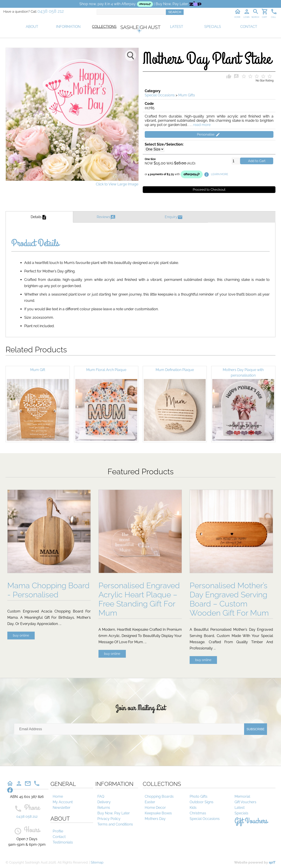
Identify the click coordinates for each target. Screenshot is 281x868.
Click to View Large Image (117, 184)
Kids (193, 808)
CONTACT (249, 27)
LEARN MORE (216, 174)
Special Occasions (160, 95)
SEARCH (255, 17)
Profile (58, 831)
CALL (273, 17)
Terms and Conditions (115, 824)
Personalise (209, 135)
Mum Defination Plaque (175, 370)
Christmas (198, 813)
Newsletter (62, 808)
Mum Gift (38, 370)
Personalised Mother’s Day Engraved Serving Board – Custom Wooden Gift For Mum (229, 599)
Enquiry (174, 217)
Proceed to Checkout (209, 190)
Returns (104, 808)
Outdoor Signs (202, 802)
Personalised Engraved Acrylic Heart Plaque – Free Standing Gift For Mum (139, 599)
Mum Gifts (187, 95)
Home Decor (155, 808)
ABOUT (32, 27)
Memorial (242, 796)
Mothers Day (155, 819)
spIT (272, 862)
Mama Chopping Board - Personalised (48, 590)
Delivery (104, 802)
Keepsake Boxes (158, 813)
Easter (150, 802)
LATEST (177, 27)
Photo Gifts (199, 796)
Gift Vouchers (245, 802)
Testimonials (63, 842)
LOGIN (246, 17)
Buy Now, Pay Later (114, 813)
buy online (21, 635)
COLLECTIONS (104, 27)
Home (58, 796)
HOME (237, 17)
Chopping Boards (159, 796)
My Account (63, 802)
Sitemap (97, 862)
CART (264, 17)
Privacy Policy (109, 819)
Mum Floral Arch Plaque (106, 370)
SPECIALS (213, 27)
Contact (59, 837)
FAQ (101, 796)
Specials (241, 813)
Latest (240, 808)
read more (202, 125)
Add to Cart (257, 161)
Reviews (107, 217)
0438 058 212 (51, 11)
